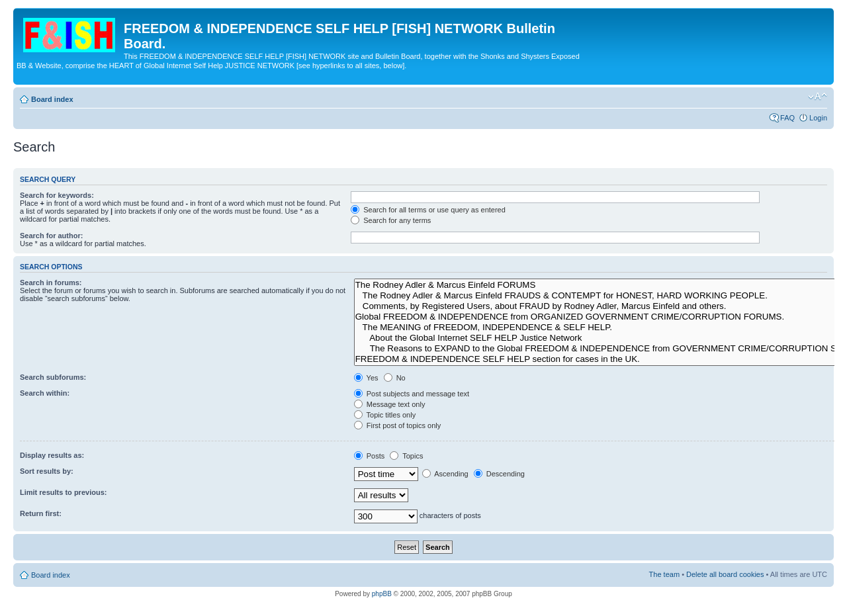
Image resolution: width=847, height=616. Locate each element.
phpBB (382, 594)
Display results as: (52, 455)
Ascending (445, 474)
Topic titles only (385, 415)
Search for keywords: (57, 195)
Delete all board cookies (725, 574)
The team (664, 574)
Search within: (45, 393)
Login (818, 118)
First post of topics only (398, 425)
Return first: (41, 513)
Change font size (818, 97)
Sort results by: (47, 471)
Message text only (390, 404)
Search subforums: (53, 377)
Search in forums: (51, 283)
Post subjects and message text (412, 394)
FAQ (787, 118)
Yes (366, 378)
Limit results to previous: (63, 492)
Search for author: (51, 236)
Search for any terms (391, 220)
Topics (406, 456)
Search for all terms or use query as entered (428, 210)
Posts (370, 456)
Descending (499, 474)
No (395, 378)
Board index (52, 99)
